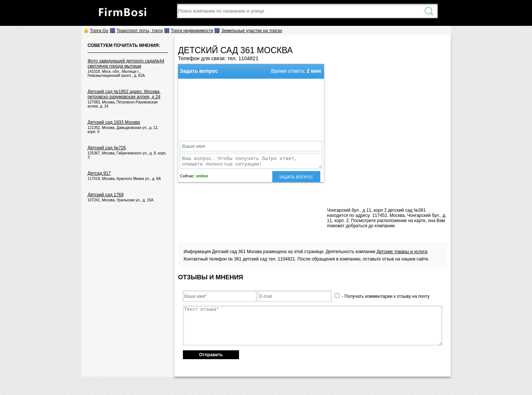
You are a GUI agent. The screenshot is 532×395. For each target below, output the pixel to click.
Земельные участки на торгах (252, 31)
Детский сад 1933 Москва (114, 122)
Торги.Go (99, 31)
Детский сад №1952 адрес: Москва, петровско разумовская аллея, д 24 (124, 94)
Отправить (211, 355)
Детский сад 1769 (105, 195)
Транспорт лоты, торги (139, 31)
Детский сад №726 (107, 148)
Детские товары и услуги (402, 252)
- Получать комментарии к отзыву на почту (382, 296)
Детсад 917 (99, 173)
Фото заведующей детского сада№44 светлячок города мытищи (126, 64)
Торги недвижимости (192, 31)
